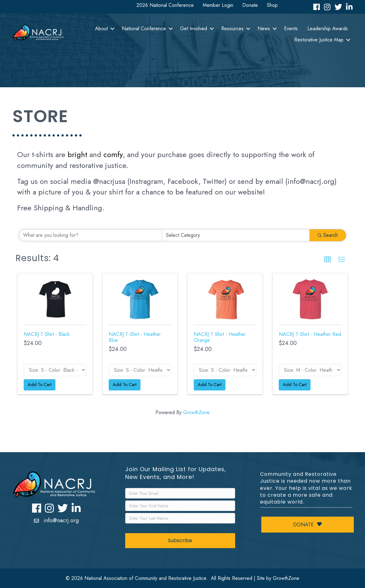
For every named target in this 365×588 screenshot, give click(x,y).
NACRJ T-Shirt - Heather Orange (220, 337)
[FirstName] (180, 506)
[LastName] (180, 518)
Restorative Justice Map (319, 40)
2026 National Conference (165, 5)
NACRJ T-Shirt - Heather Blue (135, 337)
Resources (232, 29)
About (101, 29)
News (264, 29)
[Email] (180, 493)
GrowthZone (196, 412)
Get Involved (194, 29)
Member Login (218, 5)
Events (291, 29)
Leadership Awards (328, 29)
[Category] (236, 235)
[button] (328, 260)
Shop (272, 5)
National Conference (144, 29)
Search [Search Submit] (328, 235)
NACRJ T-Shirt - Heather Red (310, 334)
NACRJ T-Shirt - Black (47, 334)
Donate (250, 5)
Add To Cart (40, 385)
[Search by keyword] (91, 235)
